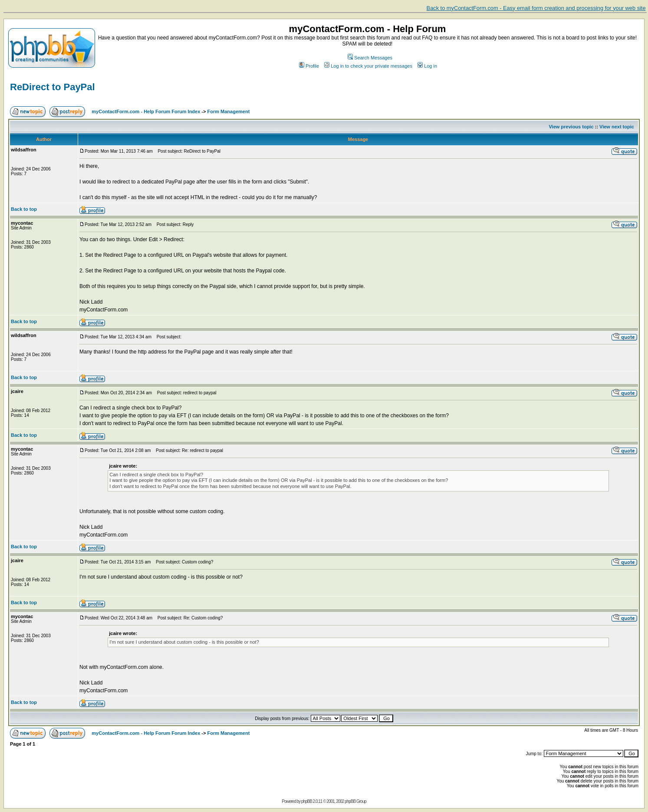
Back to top (24, 209)
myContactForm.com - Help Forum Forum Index (146, 111)
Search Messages (370, 58)
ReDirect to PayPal (53, 87)
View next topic (617, 127)
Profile (309, 66)
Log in (427, 66)
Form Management (229, 111)
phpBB (307, 801)
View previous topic (571, 127)
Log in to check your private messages (368, 66)
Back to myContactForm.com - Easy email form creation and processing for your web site (536, 8)
